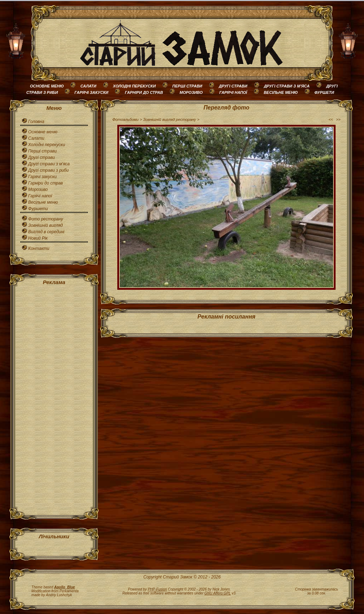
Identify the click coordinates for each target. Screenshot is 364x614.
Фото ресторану (45, 219)
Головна (36, 122)
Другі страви (41, 157)
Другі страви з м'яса (49, 164)
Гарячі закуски (42, 177)
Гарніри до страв (45, 183)
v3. (220, 593)
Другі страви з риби (48, 170)
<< (331, 119)
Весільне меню (43, 202)
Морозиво (38, 189)
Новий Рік (38, 238)
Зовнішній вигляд (45, 225)
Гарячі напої (40, 196)
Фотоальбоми (125, 119)
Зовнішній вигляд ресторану (170, 119)
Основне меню (43, 132)
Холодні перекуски (47, 145)
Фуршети (38, 209)
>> (338, 119)
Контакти (39, 249)
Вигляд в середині (46, 232)
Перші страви (42, 151)
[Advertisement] (54, 399)
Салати (36, 138)
